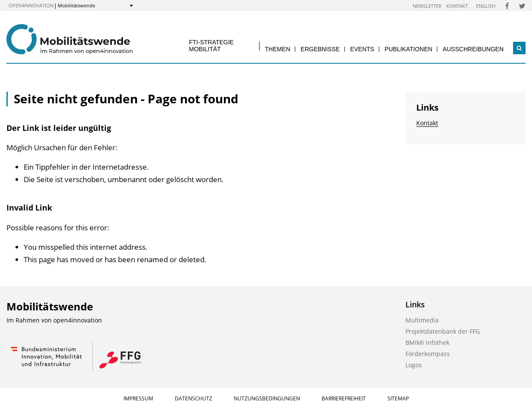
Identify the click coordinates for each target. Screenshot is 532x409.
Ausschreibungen (473, 49)
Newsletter (427, 6)
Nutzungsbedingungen (267, 398)
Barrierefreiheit (344, 398)
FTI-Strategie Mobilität (211, 45)
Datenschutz (193, 398)
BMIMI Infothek (427, 342)
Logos (414, 365)
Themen (277, 49)
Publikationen (408, 49)
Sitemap (398, 398)
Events (362, 49)
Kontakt (457, 6)
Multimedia (422, 320)
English (486, 6)
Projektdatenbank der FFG (443, 331)
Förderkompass (428, 354)
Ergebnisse (320, 49)
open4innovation (31, 5)
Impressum (138, 398)
